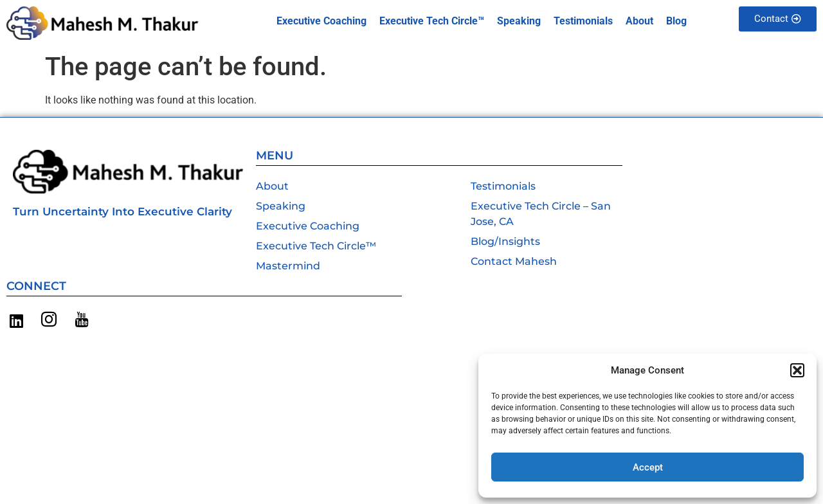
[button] (797, 370)
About (639, 21)
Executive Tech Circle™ (432, 21)
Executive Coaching (321, 21)
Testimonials (583, 21)
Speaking (519, 21)
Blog (676, 21)
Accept (648, 467)
